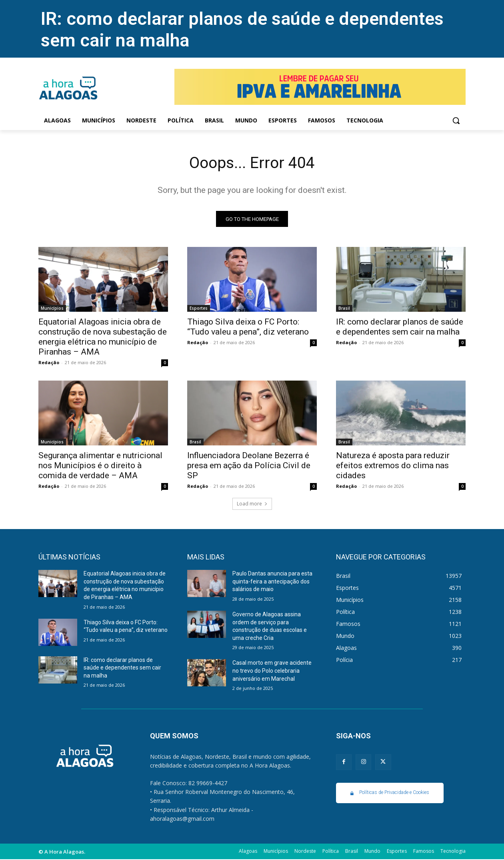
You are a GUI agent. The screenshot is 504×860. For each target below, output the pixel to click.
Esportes (199, 309)
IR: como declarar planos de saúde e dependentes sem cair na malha (400, 328)
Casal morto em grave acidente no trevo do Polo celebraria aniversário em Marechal (272, 671)
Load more (252, 504)
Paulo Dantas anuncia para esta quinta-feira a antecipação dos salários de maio (272, 582)
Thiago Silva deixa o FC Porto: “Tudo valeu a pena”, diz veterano (248, 328)
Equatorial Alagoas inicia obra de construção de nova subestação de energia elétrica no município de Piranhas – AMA (103, 338)
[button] (456, 120)
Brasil (344, 309)
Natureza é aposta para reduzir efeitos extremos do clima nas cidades (393, 466)
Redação (49, 363)
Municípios (52, 309)
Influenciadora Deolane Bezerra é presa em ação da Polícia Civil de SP (249, 466)
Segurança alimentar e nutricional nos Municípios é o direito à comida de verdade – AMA (100, 466)
